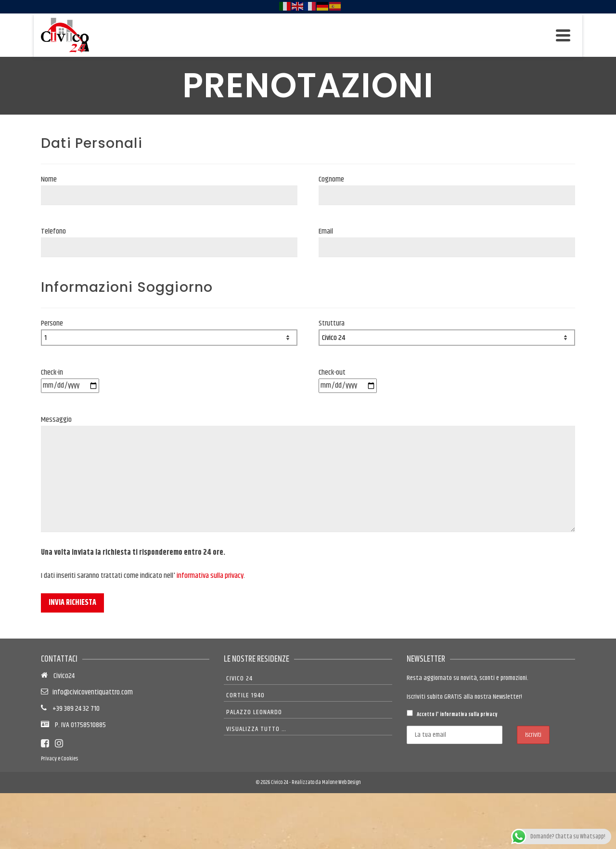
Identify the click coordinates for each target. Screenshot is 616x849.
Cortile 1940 (245, 695)
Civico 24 (239, 679)
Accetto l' (452, 714)
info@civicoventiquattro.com (91, 692)
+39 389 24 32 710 (73, 709)
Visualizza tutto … (256, 729)
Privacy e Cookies (59, 759)
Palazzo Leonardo (254, 712)
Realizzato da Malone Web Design (326, 782)
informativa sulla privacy (210, 576)
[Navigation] (563, 35)
